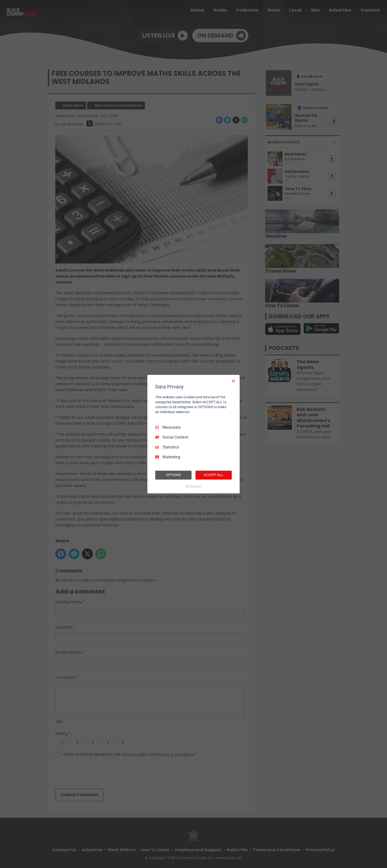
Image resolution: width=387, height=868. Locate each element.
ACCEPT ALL (214, 475)
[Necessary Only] (233, 381)
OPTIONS (173, 475)
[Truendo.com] (193, 486)
